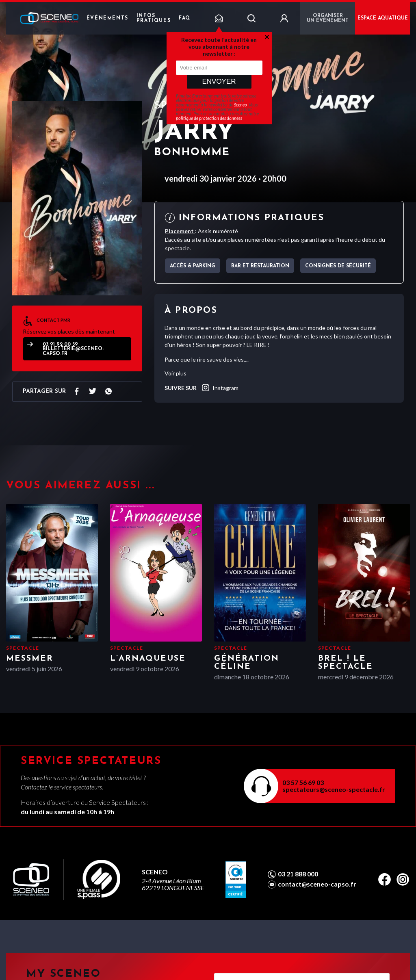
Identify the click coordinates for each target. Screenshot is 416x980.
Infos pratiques (154, 18)
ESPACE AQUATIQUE (383, 18)
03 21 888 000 (298, 874)
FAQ (185, 18)
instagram (220, 388)
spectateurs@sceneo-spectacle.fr (334, 789)
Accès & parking (193, 266)
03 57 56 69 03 (303, 782)
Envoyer (219, 81)
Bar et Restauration (260, 266)
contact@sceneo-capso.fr (317, 884)
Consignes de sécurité (338, 266)
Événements (107, 18)
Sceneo (240, 105)
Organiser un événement (328, 18)
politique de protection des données (209, 118)
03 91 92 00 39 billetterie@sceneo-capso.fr (73, 349)
